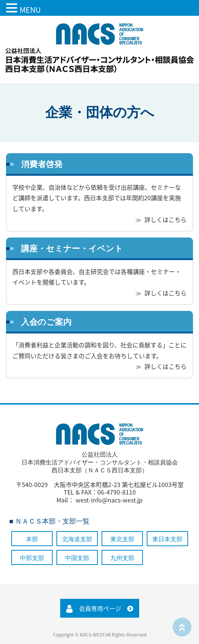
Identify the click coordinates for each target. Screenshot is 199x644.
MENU (30, 10)
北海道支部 (77, 539)
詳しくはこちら (166, 219)
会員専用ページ (100, 608)
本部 (32, 539)
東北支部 (122, 539)
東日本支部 (167, 539)
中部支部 (32, 558)
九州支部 (122, 558)
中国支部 (77, 558)
